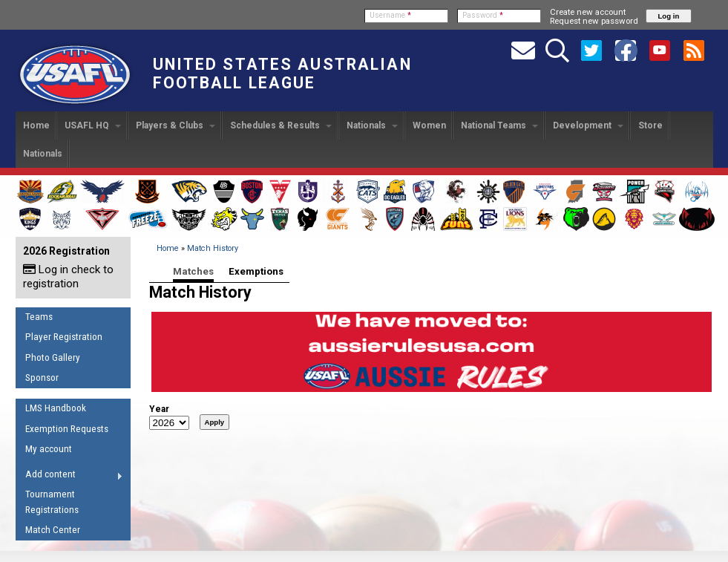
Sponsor (42, 378)
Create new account (588, 12)
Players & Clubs (176, 125)
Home (36, 125)
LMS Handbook (56, 408)
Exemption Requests (67, 429)
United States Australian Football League (282, 73)
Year (159, 409)
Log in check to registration (68, 277)
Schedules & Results (281, 125)
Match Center (53, 530)
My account (49, 449)
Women (429, 125)
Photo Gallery (53, 357)
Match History (213, 248)
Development (588, 125)
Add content (69, 477)
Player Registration (64, 337)
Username (390, 15)
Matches (193, 271)
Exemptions (256, 271)
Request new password (594, 21)
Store (650, 125)
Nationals (372, 125)
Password (483, 15)
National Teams (499, 125)
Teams (39, 317)
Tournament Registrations (52, 502)
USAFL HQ (93, 125)
